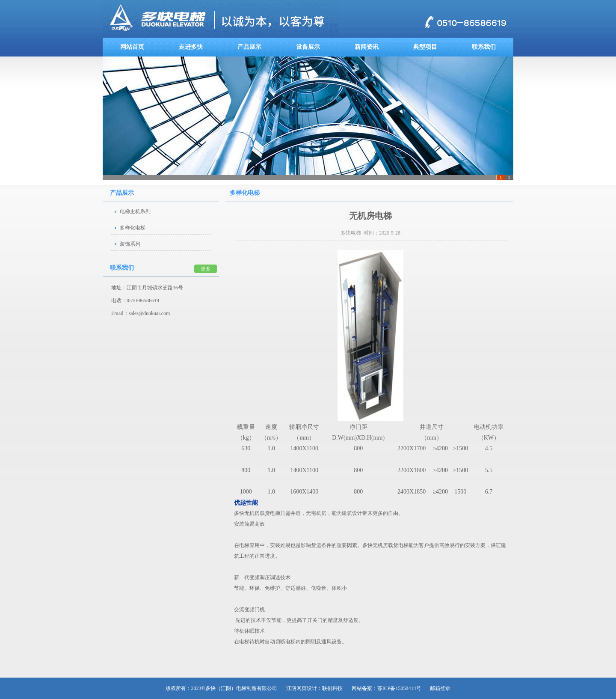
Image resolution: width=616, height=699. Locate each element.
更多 (206, 269)
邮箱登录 (440, 688)
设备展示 (308, 47)
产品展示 (249, 47)
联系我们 (484, 47)
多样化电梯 (133, 228)
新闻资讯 (367, 47)
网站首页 (132, 47)
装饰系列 (130, 244)
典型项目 (425, 47)
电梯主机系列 (135, 211)
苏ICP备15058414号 (399, 688)
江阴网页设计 (302, 688)
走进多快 (191, 47)
